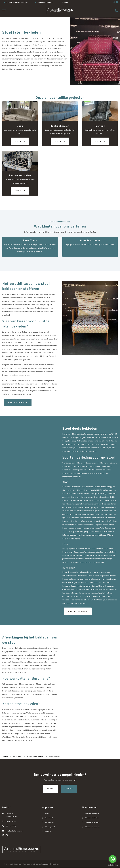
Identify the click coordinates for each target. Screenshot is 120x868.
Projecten (48, 831)
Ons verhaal (49, 818)
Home (5, 757)
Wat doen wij (17, 757)
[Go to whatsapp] (113, 859)
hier (69, 232)
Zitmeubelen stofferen (92, 818)
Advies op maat (50, 827)
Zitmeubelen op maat (92, 814)
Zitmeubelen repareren (92, 827)
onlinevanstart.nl (46, 864)
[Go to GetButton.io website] (113, 865)
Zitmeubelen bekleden (36, 757)
